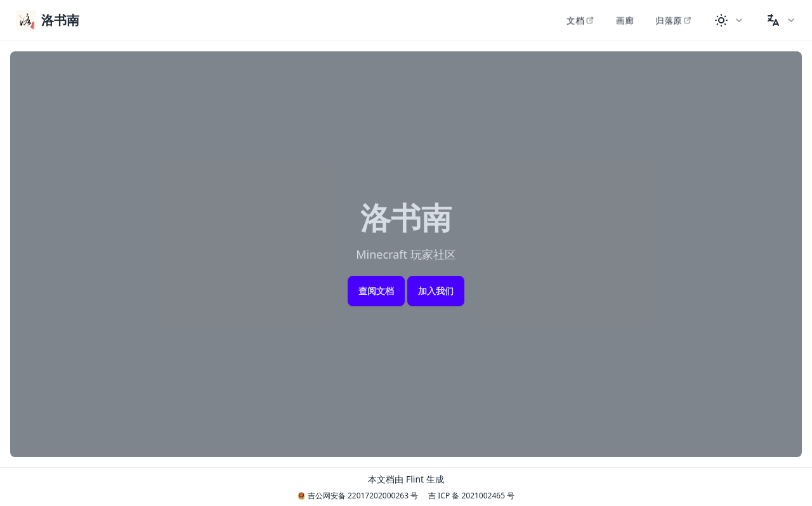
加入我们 (436, 291)
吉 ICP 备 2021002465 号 (471, 496)
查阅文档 (376, 291)
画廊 (625, 20)
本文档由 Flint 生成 (406, 479)
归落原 (674, 20)
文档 (580, 20)
